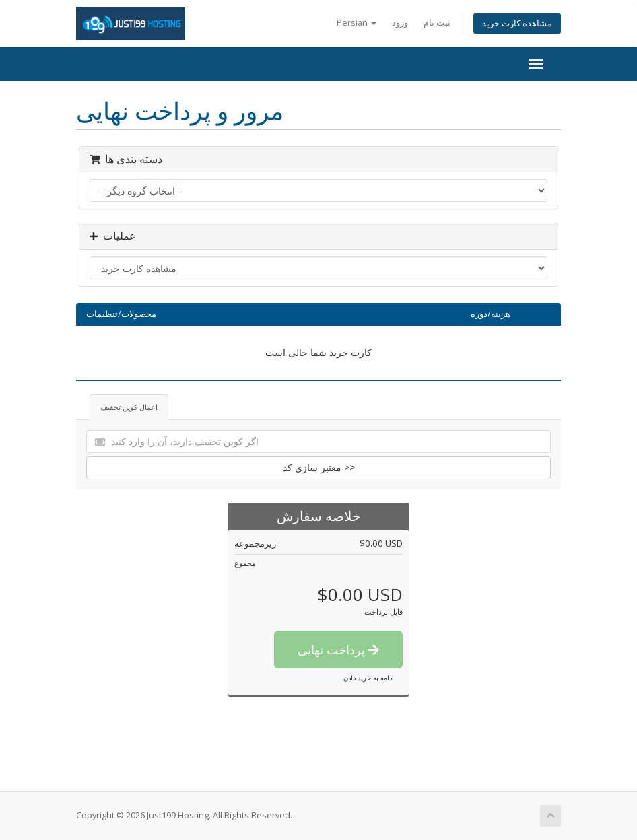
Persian (357, 23)
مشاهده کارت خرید (517, 23)
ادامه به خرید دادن (369, 678)
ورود (400, 23)
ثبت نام (437, 23)
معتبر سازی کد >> (319, 467)
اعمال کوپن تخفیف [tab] (129, 407)
